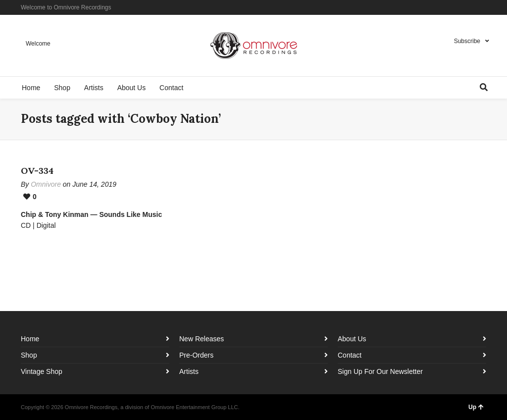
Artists (189, 371)
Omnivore (46, 184)
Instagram (471, 7)
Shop (29, 355)
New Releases (202, 339)
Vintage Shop (42, 371)
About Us (352, 339)
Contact (350, 355)
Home (30, 339)
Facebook (456, 7)
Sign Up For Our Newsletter (380, 371)
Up (476, 407)
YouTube (485, 7)
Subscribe (467, 41)
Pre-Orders (196, 355)
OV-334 (37, 171)
